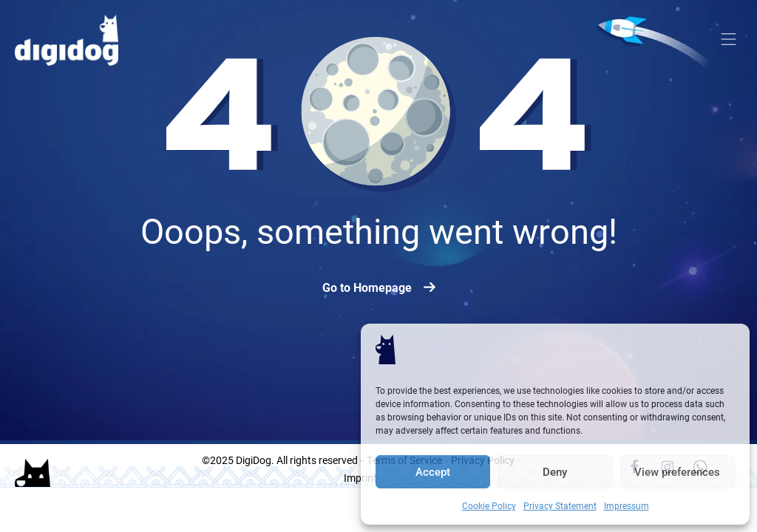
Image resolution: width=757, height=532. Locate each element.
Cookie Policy (489, 505)
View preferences (677, 472)
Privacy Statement (560, 505)
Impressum (627, 505)
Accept (433, 472)
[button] (729, 41)
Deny (555, 472)
